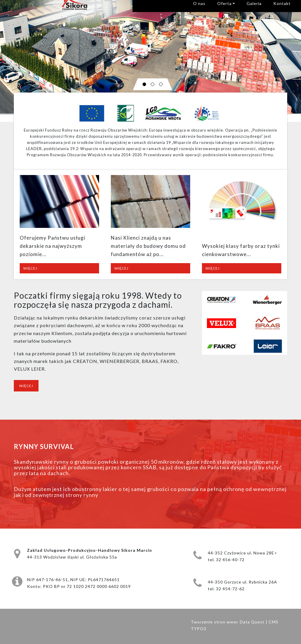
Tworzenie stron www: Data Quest (228, 622)
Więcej (30, 268)
